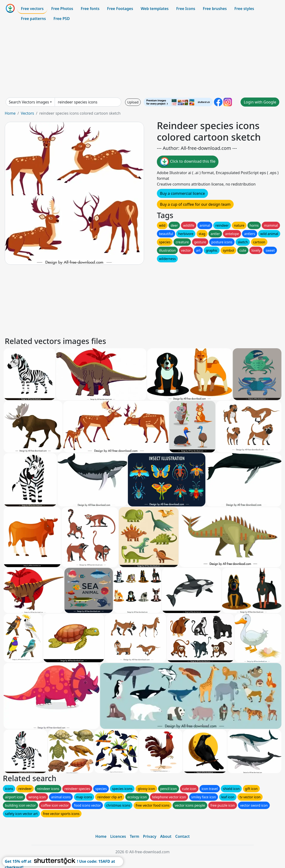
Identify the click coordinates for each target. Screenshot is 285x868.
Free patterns (33, 19)
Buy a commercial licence (182, 193)
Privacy (150, 836)
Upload (133, 102)
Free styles (244, 9)
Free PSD (62, 19)
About (166, 836)
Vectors (27, 113)
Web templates (155, 9)
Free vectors (32, 9)
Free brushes (215, 9)
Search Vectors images (29, 102)
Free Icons (186, 9)
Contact (182, 836)
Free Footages (120, 9)
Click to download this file (188, 162)
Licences (118, 836)
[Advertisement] (142, 60)
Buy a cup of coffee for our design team (195, 204)
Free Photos (62, 9)
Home (10, 113)
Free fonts (90, 9)
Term (135, 836)
